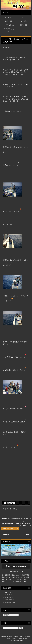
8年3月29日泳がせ (9, 597)
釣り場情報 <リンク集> (17, 641)
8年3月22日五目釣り (10, 600)
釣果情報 (9, 17)
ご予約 (24, 17)
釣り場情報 (24, 21)
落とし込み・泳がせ (13, 528)
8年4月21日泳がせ (9, 592)
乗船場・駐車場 (9, 21)
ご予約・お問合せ (9, 25)
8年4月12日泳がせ (9, 595)
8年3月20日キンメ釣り (10, 602)
